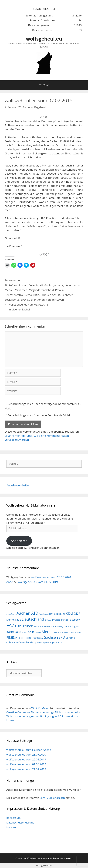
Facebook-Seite (18, 485)
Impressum (14, 818)
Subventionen (36, 300)
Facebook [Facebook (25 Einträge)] (74, 620)
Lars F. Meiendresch (52, 798)
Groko (48, 285)
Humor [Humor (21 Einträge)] (67, 626)
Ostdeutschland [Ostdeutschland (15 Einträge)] (75, 632)
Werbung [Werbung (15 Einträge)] (41, 642)
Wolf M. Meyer (40, 708)
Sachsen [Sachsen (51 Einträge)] (51, 637)
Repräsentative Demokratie (22, 295)
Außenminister (18, 285)
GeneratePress (65, 858)
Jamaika (58, 285)
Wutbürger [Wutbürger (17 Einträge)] (50, 642)
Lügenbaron (72, 285)
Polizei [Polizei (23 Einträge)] (29, 638)
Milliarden (21, 290)
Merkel (9, 290)
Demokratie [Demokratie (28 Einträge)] (14, 620)
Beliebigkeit (36, 285)
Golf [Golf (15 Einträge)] (48, 626)
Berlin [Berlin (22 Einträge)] (52, 614)
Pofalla (59, 290)
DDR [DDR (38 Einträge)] (77, 614)
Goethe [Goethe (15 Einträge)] (43, 626)
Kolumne (14, 280)
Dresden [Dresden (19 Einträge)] (56, 620)
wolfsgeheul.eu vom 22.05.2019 (26, 759)
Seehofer (67, 295)
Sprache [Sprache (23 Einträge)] (70, 638)
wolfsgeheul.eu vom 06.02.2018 (28, 305)
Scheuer (46, 295)
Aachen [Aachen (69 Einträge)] (23, 613)
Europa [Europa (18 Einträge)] (65, 620)
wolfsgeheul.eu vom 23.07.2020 (51, 577)
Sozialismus (12, 300)
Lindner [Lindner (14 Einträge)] (38, 632)
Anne (10, 582)
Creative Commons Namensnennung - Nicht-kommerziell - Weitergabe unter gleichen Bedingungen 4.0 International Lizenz (43, 716)
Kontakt (11, 827)
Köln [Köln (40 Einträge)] (31, 632)
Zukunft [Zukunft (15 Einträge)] (59, 642)
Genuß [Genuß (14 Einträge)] (36, 626)
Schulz (56, 295)
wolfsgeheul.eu (44, 39)
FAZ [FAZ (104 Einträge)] (10, 625)
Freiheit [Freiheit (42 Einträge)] (27, 626)
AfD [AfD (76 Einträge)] (35, 613)
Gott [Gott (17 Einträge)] (52, 626)
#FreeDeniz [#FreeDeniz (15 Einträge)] (11, 614)
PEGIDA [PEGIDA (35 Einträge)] (12, 638)
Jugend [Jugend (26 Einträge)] (76, 626)
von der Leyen (55, 300)
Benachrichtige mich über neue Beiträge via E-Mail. (39, 415)
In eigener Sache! (19, 309)
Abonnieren (19, 541)
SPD (23, 300)
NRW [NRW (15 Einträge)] (66, 632)
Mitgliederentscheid (41, 290)
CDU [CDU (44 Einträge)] (70, 613)
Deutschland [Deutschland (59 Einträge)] (33, 619)
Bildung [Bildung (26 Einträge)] (61, 614)
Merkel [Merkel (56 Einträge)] (48, 632)
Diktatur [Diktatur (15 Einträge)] (48, 620)
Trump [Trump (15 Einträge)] (16, 642)
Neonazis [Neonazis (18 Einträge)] (59, 632)
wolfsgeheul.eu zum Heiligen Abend (29, 750)
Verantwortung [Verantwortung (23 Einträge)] (28, 642)
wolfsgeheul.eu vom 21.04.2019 (26, 769)
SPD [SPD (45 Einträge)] (62, 637)
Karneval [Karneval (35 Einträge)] (13, 632)
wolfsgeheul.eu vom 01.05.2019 (38, 582)
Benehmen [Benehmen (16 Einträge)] (44, 614)
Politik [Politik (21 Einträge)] (21, 638)
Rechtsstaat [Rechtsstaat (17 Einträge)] (38, 638)
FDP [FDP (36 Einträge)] (18, 626)
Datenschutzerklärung (20, 822)
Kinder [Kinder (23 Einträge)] (23, 632)
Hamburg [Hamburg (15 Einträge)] (59, 626)
